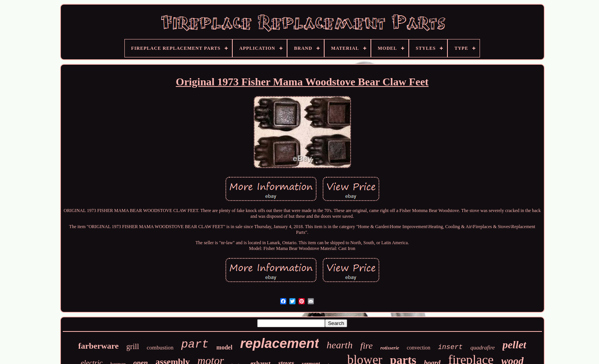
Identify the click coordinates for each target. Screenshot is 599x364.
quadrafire (483, 348)
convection (419, 348)
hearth (339, 345)
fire (366, 346)
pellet (514, 345)
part (195, 344)
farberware (98, 346)
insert (450, 347)
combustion (160, 348)
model (224, 347)
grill (133, 346)
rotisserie (390, 348)
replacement (279, 343)
